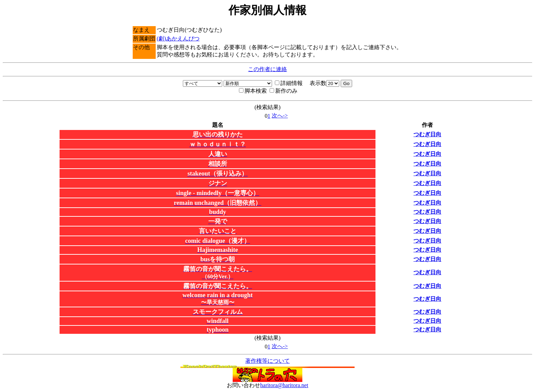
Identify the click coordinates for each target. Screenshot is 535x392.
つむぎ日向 (427, 134)
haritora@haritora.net (284, 385)
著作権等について (267, 361)
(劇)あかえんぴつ (178, 39)
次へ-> (280, 116)
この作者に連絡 (267, 69)
